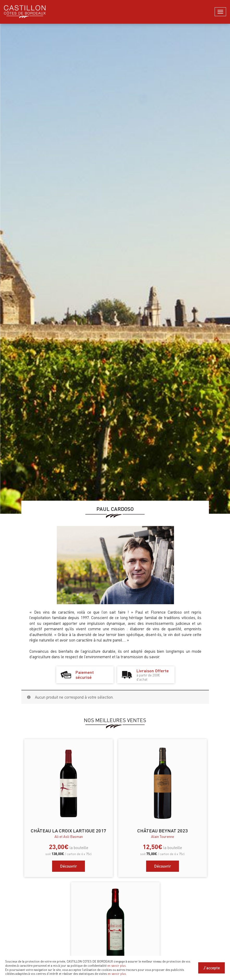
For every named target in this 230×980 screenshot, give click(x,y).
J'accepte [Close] (212, 968)
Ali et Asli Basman (69, 836)
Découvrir (69, 866)
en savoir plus (116, 966)
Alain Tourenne (163, 836)
